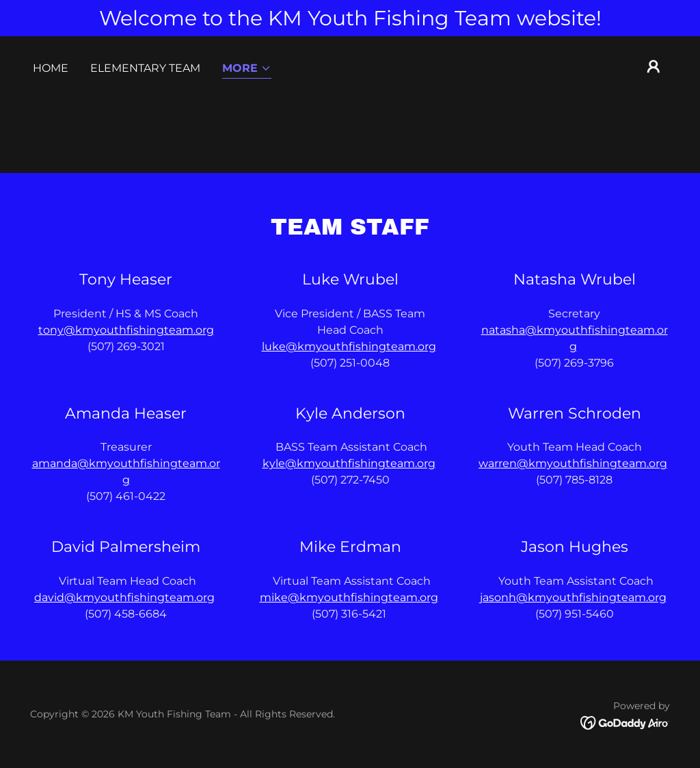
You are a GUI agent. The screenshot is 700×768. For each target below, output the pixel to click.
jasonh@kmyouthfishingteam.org (573, 597)
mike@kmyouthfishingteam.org (349, 597)
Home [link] (51, 68)
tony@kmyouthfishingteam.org (126, 330)
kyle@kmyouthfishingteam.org (349, 463)
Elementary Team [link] (145, 68)
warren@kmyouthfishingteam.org (573, 463)
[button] (247, 69)
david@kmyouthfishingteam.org (124, 597)
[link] (625, 723)
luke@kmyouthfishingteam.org (349, 346)
